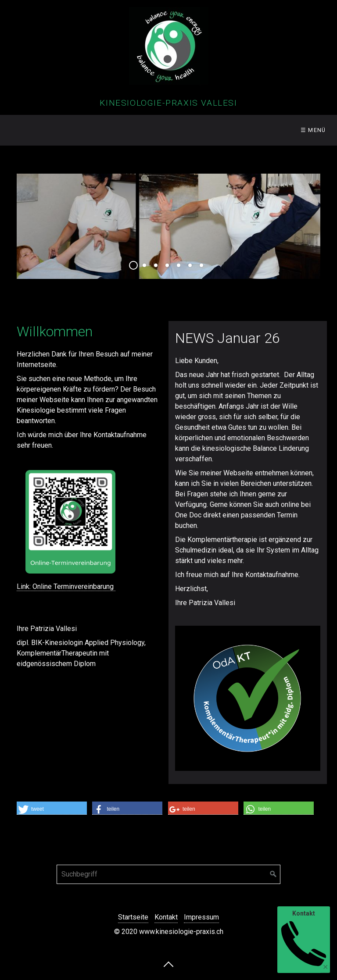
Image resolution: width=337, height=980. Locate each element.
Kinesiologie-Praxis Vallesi (168, 103)
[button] (52, 808)
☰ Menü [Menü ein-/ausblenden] (313, 130)
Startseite (133, 917)
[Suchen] (273, 874)
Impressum (201, 917)
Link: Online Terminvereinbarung (66, 586)
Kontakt (166, 917)
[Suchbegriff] (168, 874)
